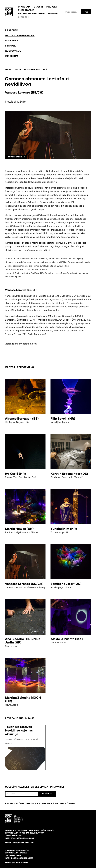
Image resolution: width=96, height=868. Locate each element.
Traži (86, 12)
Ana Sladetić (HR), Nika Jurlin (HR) (23, 641)
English (23, 17)
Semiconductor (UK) (66, 584)
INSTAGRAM (27, 803)
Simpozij (11, 46)
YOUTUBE (60, 803)
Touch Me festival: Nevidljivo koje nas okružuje (19, 730)
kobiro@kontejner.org (17, 862)
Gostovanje (13, 51)
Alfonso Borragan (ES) (22, 418)
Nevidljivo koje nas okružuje (25, 69)
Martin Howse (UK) (19, 529)
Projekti (52, 7)
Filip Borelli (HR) (63, 418)
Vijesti (38, 7)
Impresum (11, 56)
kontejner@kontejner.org (19, 842)
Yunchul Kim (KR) (64, 529)
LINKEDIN (46, 803)
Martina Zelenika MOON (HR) (23, 699)
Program (24, 7)
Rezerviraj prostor (31, 13)
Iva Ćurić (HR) (15, 474)
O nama (53, 13)
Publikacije (26, 10)
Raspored (12, 30)
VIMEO (72, 803)
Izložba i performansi (20, 35)
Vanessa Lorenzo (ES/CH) (24, 584)
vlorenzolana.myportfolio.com (21, 344)
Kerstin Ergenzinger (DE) (69, 474)
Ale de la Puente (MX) (67, 639)
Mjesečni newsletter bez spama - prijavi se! (34, 787)
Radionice (12, 40)
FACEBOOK (11, 803)
